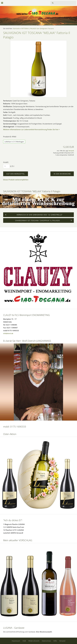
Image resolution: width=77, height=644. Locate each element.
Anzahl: (6, 162)
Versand (71, 151)
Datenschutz (46, 641)
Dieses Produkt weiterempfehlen (16, 180)
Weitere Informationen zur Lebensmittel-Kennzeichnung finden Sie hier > (32, 129)
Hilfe (55, 641)
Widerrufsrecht (34, 641)
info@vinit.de (8, 333)
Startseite (16, 29)
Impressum (16, 641)
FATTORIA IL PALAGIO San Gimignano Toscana (37, 29)
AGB (24, 641)
